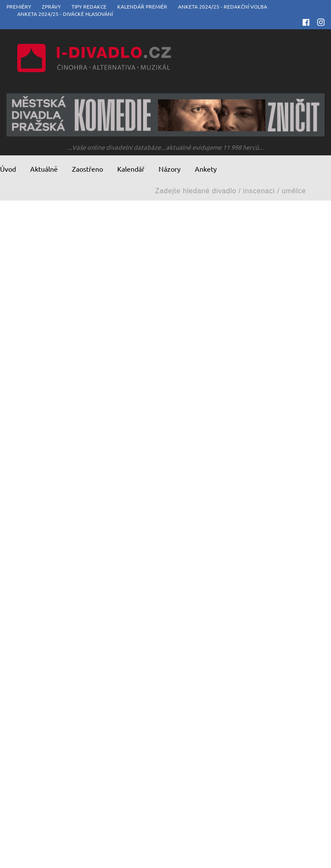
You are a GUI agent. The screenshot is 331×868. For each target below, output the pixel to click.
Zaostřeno (87, 169)
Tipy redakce (89, 6)
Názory (170, 169)
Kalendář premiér (142, 6)
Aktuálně (44, 169)
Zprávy (51, 6)
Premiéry (19, 6)
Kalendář (131, 169)
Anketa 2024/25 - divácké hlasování (65, 14)
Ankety (206, 169)
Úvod (8, 169)
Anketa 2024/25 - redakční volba (223, 6)
